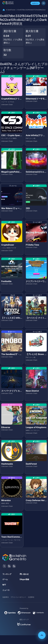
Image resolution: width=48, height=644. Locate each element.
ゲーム (5, 579)
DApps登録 (24, 579)
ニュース (6, 590)
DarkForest (11, 10)
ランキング (7, 574)
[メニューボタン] (44, 3)
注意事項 (31, 597)
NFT (4, 585)
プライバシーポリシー (18, 597)
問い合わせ (24, 574)
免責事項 (6, 597)
